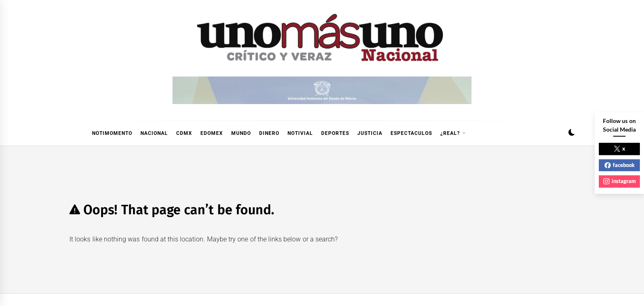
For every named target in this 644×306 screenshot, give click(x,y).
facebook (620, 165)
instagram (620, 181)
